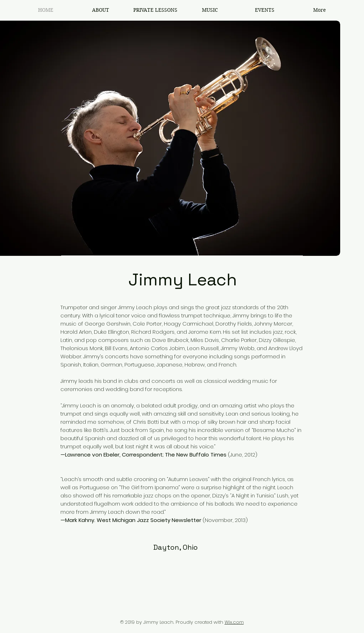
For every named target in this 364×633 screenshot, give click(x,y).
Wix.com (234, 622)
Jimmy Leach (183, 279)
